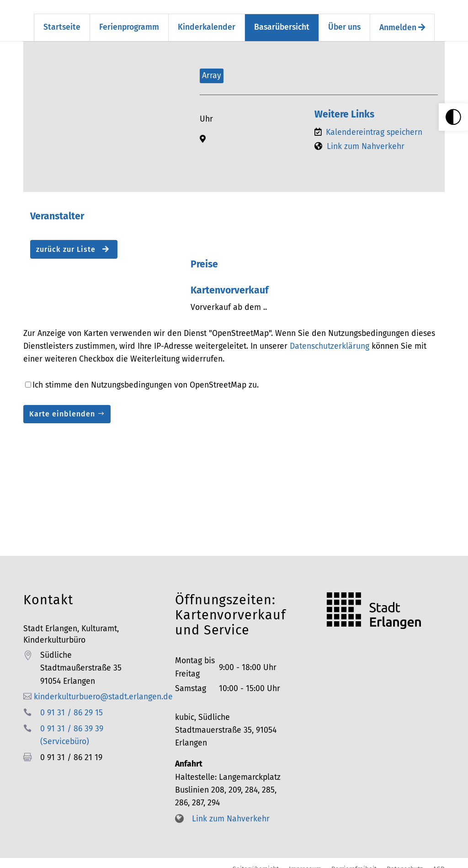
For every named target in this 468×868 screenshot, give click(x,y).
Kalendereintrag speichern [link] (374, 124)
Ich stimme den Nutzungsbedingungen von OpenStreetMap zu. (146, 377)
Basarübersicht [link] (282, 19)
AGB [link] (439, 861)
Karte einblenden (62, 406)
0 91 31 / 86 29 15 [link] (72, 705)
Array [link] (212, 67)
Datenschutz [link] (405, 861)
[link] (453, 117)
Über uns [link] (344, 19)
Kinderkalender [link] (207, 19)
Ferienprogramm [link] (129, 19)
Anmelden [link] (402, 19)
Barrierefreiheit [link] (354, 861)
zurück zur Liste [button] (73, 241)
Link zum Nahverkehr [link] (366, 138)
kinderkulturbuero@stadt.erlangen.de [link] (103, 689)
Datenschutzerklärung (330, 338)
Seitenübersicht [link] (256, 861)
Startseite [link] (62, 19)
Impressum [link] (305, 861)
